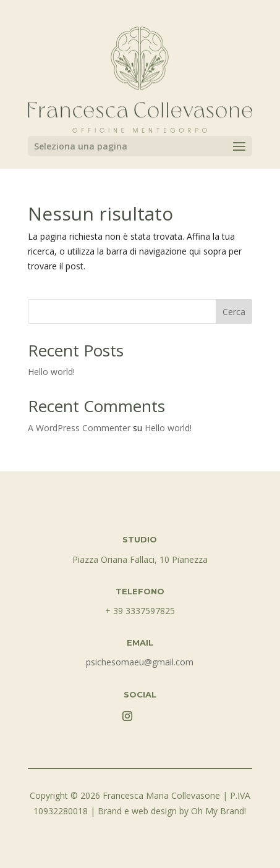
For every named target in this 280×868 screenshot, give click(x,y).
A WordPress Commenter (79, 428)
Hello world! (51, 372)
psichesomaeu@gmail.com (140, 662)
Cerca (234, 312)
